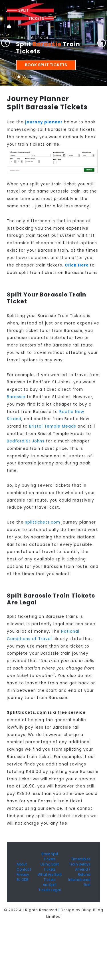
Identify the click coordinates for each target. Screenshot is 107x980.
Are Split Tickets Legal (50, 887)
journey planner (44, 122)
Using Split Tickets (50, 867)
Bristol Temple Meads (53, 426)
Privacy (23, 874)
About (22, 864)
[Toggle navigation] (9, 27)
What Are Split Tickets (50, 877)
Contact (24, 869)
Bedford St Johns (26, 441)
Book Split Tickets (46, 65)
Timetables (81, 859)
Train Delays (80, 864)
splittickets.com (43, 522)
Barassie (16, 397)
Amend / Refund (83, 872)
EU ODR (23, 880)
